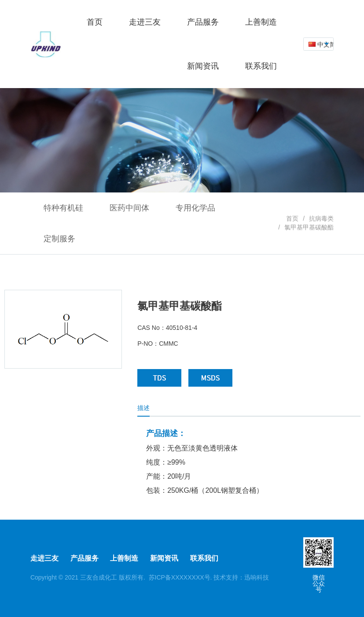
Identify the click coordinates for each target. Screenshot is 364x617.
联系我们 (204, 558)
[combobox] (318, 44)
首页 (292, 218)
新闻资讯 (164, 558)
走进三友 (44, 558)
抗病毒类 (321, 218)
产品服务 (85, 558)
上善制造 (124, 558)
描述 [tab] (143, 408)
